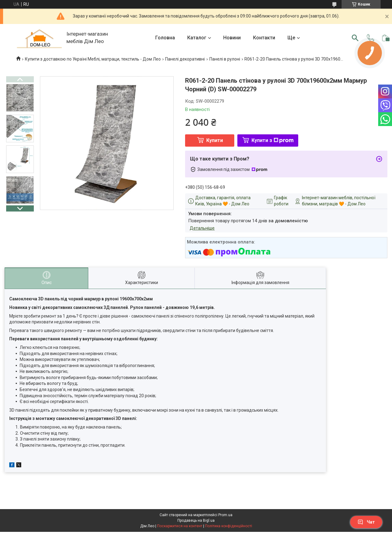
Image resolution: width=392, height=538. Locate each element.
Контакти (264, 38)
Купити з (273, 140)
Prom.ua (225, 515)
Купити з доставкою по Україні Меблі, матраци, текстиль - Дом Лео (93, 59)
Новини (232, 38)
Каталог (197, 38)
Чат (366, 522)
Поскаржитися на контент (180, 526)
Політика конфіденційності (229, 526)
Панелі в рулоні (225, 59)
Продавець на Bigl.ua (196, 520)
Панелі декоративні (185, 59)
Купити (215, 140)
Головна (165, 38)
